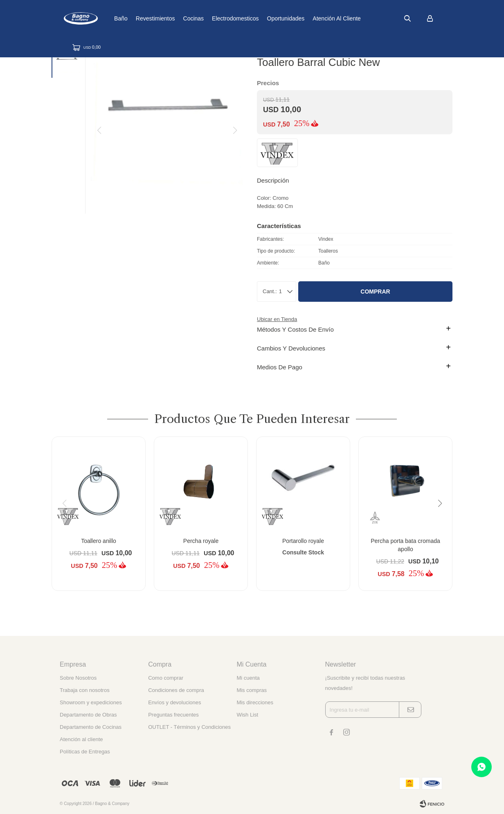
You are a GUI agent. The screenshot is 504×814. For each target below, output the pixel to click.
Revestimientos (184, 18)
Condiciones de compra (176, 690)
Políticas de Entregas (85, 752)
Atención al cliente (365, 18)
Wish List (247, 715)
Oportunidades (314, 18)
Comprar (375, 292)
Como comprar (166, 678)
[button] (407, 18)
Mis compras (252, 690)
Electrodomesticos (263, 18)
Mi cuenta (248, 678)
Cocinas (222, 18)
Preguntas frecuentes (173, 715)
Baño (149, 18)
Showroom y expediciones (91, 702)
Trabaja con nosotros (85, 690)
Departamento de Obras (88, 715)
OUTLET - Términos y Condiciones (189, 727)
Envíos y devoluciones (174, 702)
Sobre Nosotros (78, 678)
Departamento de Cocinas (91, 727)
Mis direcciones (255, 702)
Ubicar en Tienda (277, 319)
